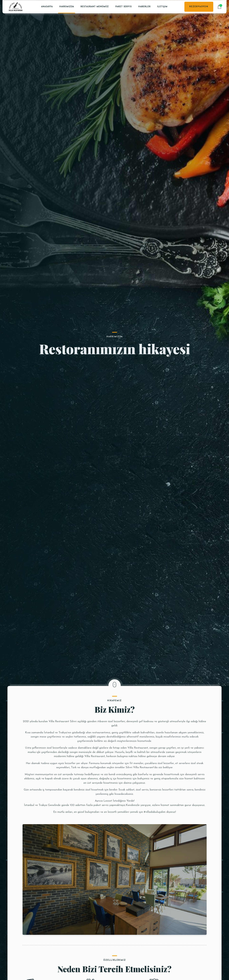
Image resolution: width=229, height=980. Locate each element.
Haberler (144, 7)
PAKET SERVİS (124, 7)
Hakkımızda (67, 7)
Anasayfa (47, 7)
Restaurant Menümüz (95, 7)
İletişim (162, 7)
